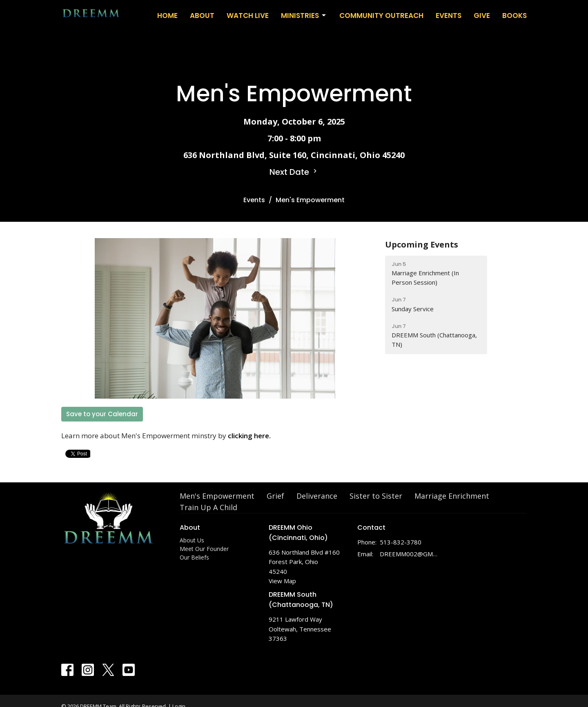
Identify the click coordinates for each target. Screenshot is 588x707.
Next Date (294, 172)
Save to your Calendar (102, 414)
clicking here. (249, 436)
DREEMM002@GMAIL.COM (409, 554)
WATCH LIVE (248, 16)
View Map (282, 581)
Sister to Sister (376, 496)
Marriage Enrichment (452, 496)
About (202, 16)
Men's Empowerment (217, 496)
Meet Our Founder (204, 549)
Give (482, 16)
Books (514, 16)
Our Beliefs (194, 557)
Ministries (304, 16)
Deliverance (317, 496)
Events (449, 16)
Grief (275, 496)
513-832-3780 (401, 542)
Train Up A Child (208, 507)
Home (167, 16)
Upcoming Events (422, 244)
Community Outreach (381, 16)
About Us (192, 540)
